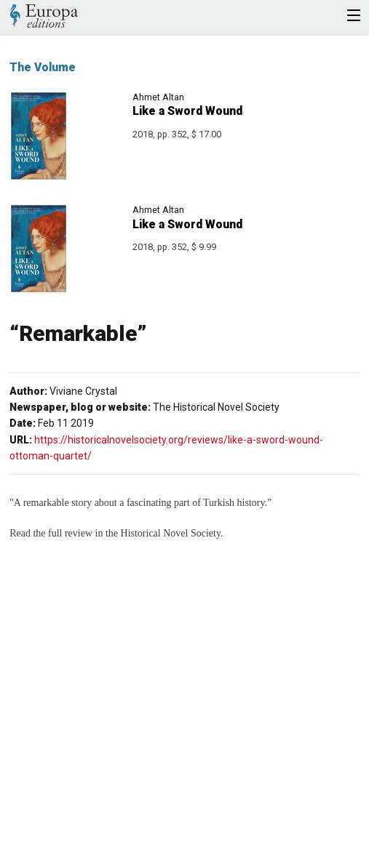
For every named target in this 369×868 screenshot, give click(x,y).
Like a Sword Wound (187, 111)
